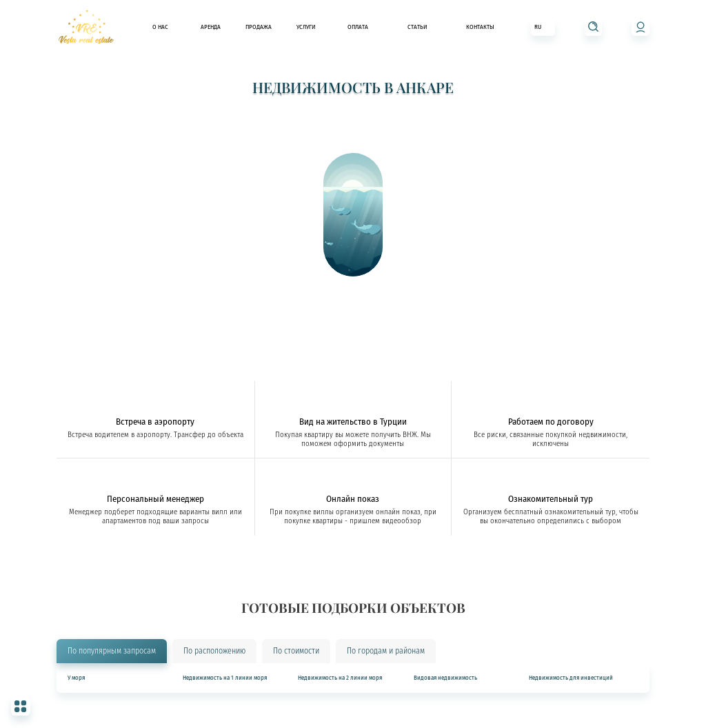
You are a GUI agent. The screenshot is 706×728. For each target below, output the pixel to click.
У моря (76, 678)
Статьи (417, 27)
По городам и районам (386, 651)
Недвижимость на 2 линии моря (340, 678)
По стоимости (296, 651)
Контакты (480, 27)
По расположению (214, 651)
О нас (160, 27)
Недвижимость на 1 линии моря (225, 678)
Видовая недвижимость (445, 678)
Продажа (259, 27)
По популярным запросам (112, 651)
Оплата (358, 27)
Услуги (306, 27)
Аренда (211, 27)
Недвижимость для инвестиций (571, 678)
